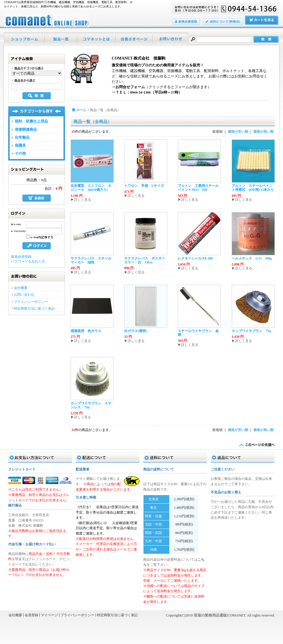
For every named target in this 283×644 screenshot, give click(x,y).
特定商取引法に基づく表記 (34, 309)
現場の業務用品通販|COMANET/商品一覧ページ (47, 20)
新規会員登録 (21, 257)
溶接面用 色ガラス (86, 331)
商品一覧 (61, 39)
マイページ (134, 39)
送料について (223, 22)
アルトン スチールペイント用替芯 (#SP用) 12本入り (253, 188)
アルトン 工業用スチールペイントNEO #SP (198, 188)
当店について (97, 39)
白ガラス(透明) (136, 331)
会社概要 (21, 288)
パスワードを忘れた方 (28, 261)
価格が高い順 (263, 132)
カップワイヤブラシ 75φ (251, 331)
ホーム (25, 39)
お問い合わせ (171, 39)
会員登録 (186, 22)
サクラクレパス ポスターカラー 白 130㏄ (145, 260)
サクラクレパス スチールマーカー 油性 (91, 260)
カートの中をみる (262, 21)
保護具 (20, 145)
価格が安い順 (238, 132)
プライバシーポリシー (31, 302)
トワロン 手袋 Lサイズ (144, 186)
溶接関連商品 (26, 130)
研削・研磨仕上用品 (31, 121)
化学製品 (22, 138)
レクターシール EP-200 (195, 258)
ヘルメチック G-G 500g (252, 258)
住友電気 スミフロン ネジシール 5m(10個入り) (91, 188)
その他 (20, 153)
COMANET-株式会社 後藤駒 (139, 58)
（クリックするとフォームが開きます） (163, 87)
